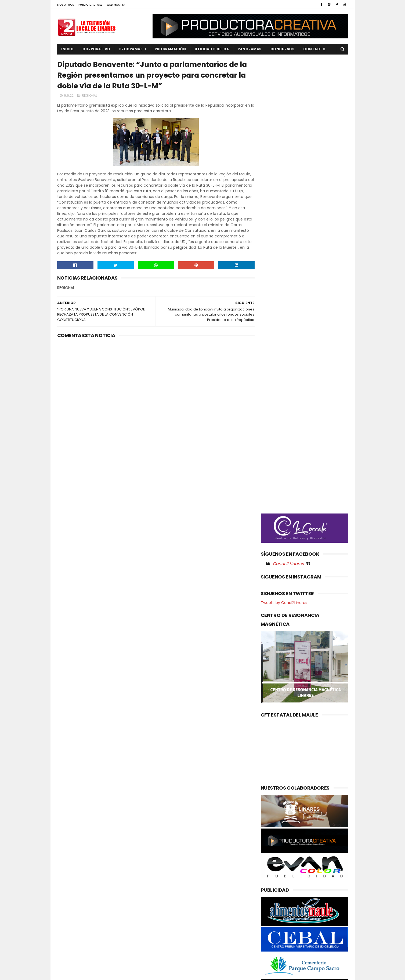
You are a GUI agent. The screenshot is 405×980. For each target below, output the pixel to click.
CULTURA (68, 868)
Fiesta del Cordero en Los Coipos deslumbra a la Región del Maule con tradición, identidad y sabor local (214, 879)
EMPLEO (67, 896)
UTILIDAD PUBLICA (212, 49)
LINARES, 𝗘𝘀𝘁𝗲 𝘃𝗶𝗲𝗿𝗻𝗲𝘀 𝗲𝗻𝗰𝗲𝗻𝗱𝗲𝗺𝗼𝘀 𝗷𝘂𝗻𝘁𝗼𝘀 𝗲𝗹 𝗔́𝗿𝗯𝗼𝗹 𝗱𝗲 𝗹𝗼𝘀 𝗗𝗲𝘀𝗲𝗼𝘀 (214, 905)
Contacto (315, 49)
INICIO (68, 49)
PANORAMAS (250, 49)
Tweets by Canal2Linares (284, 321)
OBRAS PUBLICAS (75, 914)
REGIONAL (90, 96)
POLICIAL (68, 923)
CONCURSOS (283, 49)
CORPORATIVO (97, 49)
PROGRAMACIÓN (171, 49)
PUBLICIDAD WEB (91, 5)
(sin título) (167, 860)
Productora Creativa (202, 973)
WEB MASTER (116, 5)
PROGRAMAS (131, 49)
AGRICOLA (69, 859)
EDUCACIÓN (71, 886)
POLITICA (68, 932)
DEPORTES (69, 877)
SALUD (66, 950)
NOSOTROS (66, 5)
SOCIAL (67, 959)
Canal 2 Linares (288, 282)
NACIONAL (69, 905)
